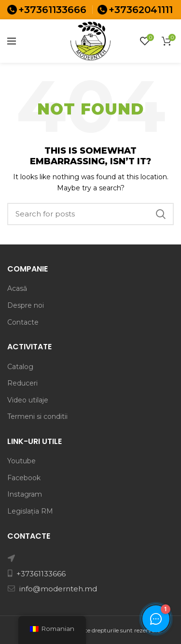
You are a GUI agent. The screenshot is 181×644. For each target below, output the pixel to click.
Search (161, 214)
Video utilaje (28, 400)
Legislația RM (30, 511)
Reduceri (22, 383)
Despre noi (26, 305)
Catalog (20, 367)
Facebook (24, 478)
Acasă (17, 288)
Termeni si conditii (37, 416)
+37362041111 (141, 10)
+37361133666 (52, 10)
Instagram (25, 494)
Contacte (23, 322)
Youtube (21, 461)
